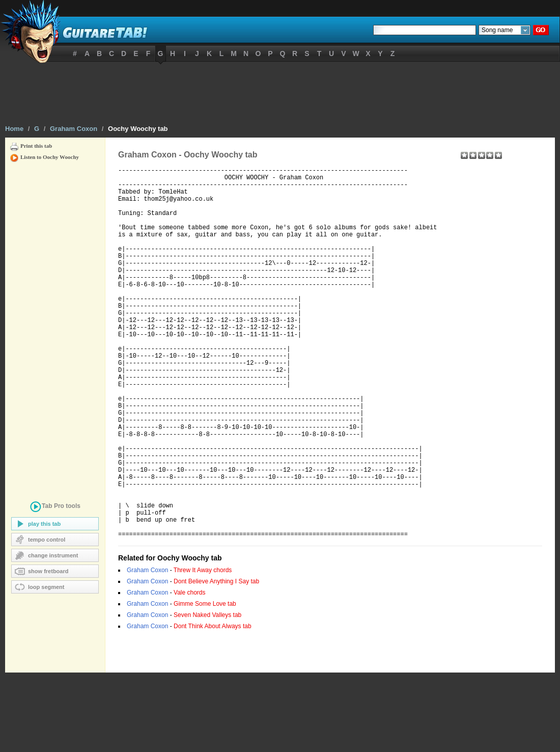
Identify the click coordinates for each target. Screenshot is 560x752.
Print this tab (36, 146)
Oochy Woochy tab (138, 129)
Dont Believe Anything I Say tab (216, 661)
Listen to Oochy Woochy (50, 157)
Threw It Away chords (203, 650)
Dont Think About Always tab (213, 706)
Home (14, 129)
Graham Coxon (74, 129)
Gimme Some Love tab (205, 683)
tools (55, 508)
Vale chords (189, 672)
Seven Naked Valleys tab (207, 694)
